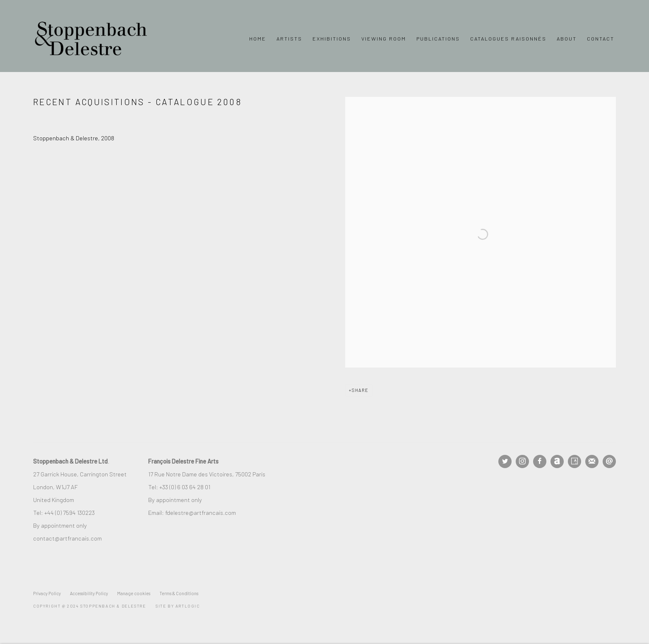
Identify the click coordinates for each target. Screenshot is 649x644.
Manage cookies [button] (134, 593)
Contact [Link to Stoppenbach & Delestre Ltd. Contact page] (601, 38)
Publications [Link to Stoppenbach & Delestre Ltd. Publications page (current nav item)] (438, 38)
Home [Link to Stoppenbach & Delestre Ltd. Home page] (258, 38)
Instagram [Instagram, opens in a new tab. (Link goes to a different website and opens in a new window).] (522, 461)
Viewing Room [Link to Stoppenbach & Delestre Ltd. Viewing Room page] (384, 38)
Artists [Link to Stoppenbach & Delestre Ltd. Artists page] (289, 38)
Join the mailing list (592, 461)
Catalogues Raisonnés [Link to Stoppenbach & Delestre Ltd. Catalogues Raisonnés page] (508, 38)
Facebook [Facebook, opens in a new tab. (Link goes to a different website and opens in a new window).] (540, 461)
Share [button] (360, 390)
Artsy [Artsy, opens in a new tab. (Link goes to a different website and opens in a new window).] (574, 461)
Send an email (609, 461)
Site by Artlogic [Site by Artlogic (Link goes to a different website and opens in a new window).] (178, 606)
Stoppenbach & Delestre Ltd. (91, 38)
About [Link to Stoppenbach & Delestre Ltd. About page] (567, 38)
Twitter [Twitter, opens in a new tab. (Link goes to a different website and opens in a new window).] (505, 461)
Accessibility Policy (89, 593)
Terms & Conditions (179, 593)
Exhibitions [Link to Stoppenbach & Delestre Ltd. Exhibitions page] (332, 38)
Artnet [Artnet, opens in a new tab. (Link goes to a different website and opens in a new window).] (557, 461)
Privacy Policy (47, 593)
